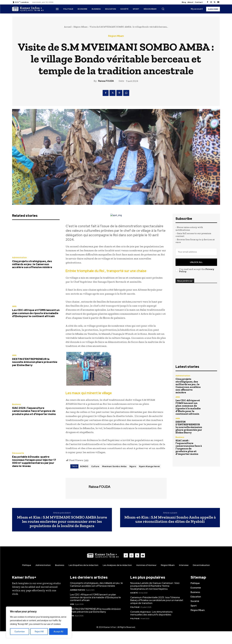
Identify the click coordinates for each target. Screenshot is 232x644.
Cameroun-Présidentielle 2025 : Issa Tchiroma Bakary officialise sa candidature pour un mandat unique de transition (157, 600)
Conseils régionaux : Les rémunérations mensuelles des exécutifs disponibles (151, 613)
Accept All (58, 632)
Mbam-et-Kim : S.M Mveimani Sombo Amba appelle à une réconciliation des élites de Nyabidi (170, 519)
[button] (163, 9)
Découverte (18, 453)
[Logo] (28, 9)
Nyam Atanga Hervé (149, 466)
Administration (19, 258)
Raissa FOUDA (106, 81)
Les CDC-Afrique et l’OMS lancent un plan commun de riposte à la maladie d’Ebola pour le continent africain (36, 313)
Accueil (68, 27)
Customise (20, 632)
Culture (95, 466)
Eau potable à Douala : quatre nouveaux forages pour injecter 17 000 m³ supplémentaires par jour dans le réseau (34, 461)
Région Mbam (81, 27)
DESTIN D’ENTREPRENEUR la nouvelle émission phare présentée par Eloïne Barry (35, 362)
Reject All (39, 632)
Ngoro (133, 466)
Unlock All (196, 262)
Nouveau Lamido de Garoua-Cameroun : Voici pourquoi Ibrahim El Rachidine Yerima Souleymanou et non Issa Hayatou (155, 586)
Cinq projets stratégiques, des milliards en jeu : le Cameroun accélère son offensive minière (32, 264)
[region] (39, 622)
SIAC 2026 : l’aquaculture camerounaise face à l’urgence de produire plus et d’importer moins (34, 411)
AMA (14, 306)
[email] (196, 252)
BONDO (84, 466)
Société (134, 593)
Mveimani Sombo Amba (114, 466)
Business (16, 404)
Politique (135, 607)
